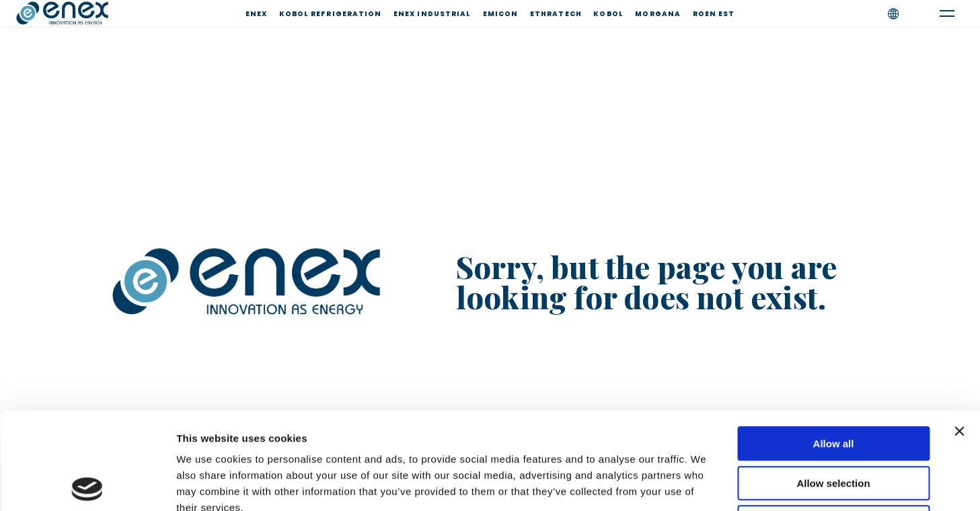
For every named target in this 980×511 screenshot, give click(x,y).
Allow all (834, 347)
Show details (706, 484)
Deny (834, 425)
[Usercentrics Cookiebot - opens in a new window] (87, 485)
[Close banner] (959, 334)
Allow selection (833, 386)
